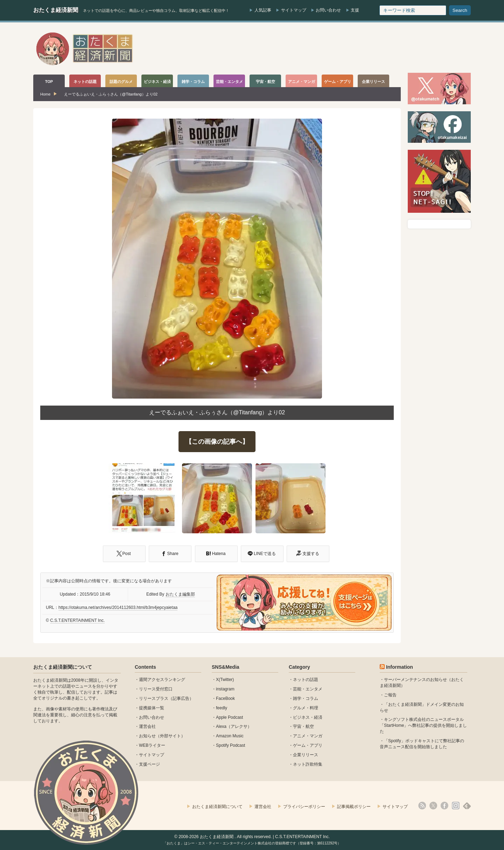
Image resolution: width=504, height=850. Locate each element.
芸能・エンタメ (308, 689)
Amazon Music (230, 736)
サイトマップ (294, 10)
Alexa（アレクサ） (234, 726)
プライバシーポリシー (304, 807)
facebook (444, 806)
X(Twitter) (225, 680)
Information (400, 667)
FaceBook (225, 698)
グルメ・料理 (306, 708)
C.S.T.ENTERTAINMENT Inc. (77, 620)
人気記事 (263, 10)
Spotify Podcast (230, 745)
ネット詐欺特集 (308, 764)
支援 (355, 10)
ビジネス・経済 (308, 717)
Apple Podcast (229, 717)
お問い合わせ (328, 10)
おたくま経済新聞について (63, 667)
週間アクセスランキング (162, 680)
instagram (225, 689)
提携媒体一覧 (152, 708)
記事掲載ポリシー (354, 807)
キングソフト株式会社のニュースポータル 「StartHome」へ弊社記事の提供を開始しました (423, 725)
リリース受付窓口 (156, 689)
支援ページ (149, 764)
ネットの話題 (306, 680)
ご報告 (390, 695)
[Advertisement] (343, 49)
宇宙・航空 (303, 726)
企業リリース (306, 755)
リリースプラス (154, 698)
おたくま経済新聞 (56, 10)
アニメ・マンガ (308, 736)
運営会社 (147, 726)
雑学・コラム (306, 698)
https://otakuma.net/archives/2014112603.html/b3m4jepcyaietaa (118, 607)
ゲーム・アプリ (308, 745)
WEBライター (152, 745)
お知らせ (147, 736)
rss (422, 806)
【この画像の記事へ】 (217, 442)
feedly (222, 708)
